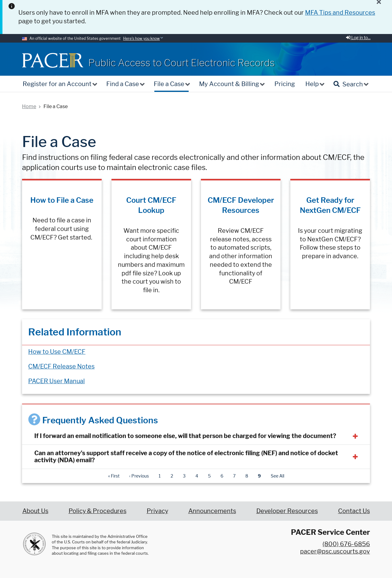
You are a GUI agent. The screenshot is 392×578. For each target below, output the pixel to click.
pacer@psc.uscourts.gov (335, 551)
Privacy (157, 511)
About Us (35, 511)
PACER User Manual (57, 381)
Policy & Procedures (98, 511)
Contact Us (354, 511)
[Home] (53, 60)
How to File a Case (62, 200)
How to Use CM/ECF (57, 352)
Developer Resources (287, 511)
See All (277, 476)
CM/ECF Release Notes (61, 366)
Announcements (212, 511)
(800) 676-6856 (346, 544)
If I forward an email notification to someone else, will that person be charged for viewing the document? (185, 436)
